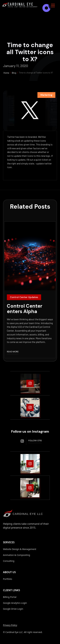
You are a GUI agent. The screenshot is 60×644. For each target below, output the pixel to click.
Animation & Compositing (17, 555)
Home (6, 73)
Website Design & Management (20, 549)
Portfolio (8, 579)
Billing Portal (10, 597)
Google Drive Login (13, 609)
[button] (53, 6)
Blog (14, 73)
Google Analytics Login (15, 603)
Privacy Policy (10, 625)
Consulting (9, 561)
